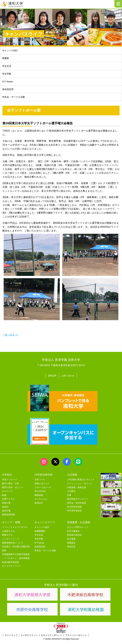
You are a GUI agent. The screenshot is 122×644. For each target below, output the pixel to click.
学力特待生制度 (74, 510)
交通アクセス (8, 502)
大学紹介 (7, 478)
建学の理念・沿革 (10, 486)
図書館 (6, 59)
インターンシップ (10, 542)
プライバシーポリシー (76, 638)
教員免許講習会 (74, 538)
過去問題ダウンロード (78, 502)
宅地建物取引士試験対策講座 (16, 557)
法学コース (40, 482)
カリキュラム (41, 502)
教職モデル (7, 538)
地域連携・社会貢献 (79, 525)
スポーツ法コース (43, 490)
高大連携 (71, 542)
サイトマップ (11, 638)
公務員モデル (8, 534)
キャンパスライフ (45, 525)
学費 (69, 498)
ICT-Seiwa (8, 84)
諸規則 (5, 510)
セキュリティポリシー (52, 638)
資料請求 (51, 379)
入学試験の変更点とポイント (81, 482)
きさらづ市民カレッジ (78, 530)
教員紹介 (39, 506)
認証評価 (6, 514)
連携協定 (71, 546)
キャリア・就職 (11, 525)
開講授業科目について (13, 546)
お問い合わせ (68, 379)
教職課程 (39, 498)
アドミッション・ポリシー (80, 486)
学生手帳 (7, 76)
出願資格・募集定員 (77, 490)
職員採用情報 (8, 517)
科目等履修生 (73, 534)
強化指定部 (8, 92)
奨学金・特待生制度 (77, 506)
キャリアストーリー (12, 569)
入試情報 (72, 478)
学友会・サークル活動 (45, 553)
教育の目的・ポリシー (13, 490)
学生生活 (7, 67)
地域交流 (71, 549)
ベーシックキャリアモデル (15, 530)
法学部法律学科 (44, 478)
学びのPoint (40, 494)
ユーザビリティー (29, 638)
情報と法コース (42, 486)
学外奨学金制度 (74, 514)
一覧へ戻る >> (10, 338)
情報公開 (6, 506)
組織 (4, 498)
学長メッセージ (9, 482)
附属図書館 (40, 534)
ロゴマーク (7, 494)
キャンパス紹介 (11, 51)
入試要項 (71, 494)
